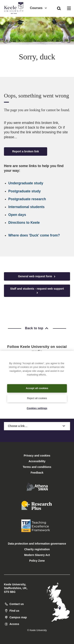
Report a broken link (26, 151)
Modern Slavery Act (37, 555)
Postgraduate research (27, 199)
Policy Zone (37, 561)
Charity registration (37, 549)
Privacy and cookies (37, 456)
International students (26, 207)
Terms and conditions (37, 467)
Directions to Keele (24, 223)
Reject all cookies (37, 398)
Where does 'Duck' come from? (34, 235)
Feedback (37, 473)
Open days (17, 215)
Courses (38, 8)
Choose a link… (37, 426)
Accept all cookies (37, 388)
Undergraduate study (26, 183)
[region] (37, 385)
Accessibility (15, 19)
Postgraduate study (24, 191)
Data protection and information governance (37, 544)
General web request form (37, 276)
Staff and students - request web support (37, 291)
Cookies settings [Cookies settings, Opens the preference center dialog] (37, 408)
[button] (59, 8)
